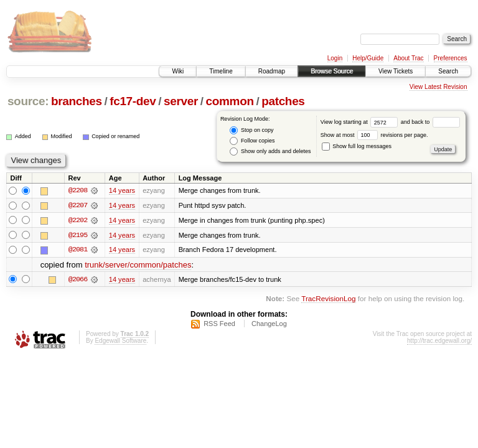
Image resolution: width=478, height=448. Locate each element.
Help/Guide (368, 58)
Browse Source (332, 71)
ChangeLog (269, 324)
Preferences (451, 58)
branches (77, 101)
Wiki (178, 71)
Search (448, 71)
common (230, 101)
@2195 (78, 235)
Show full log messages (357, 146)
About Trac (408, 58)
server (181, 101)
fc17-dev (133, 101)
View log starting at (361, 122)
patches (283, 101)
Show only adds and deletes (270, 152)
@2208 (78, 190)
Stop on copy (251, 130)
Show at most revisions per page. (374, 135)
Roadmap (272, 71)
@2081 (78, 250)
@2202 (78, 220)
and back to (430, 122)
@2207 (78, 205)
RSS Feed (219, 324)
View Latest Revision (438, 87)
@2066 (78, 280)
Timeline (221, 71)
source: (28, 101)
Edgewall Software (120, 341)
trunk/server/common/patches (138, 265)
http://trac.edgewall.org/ (439, 341)
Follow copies (252, 141)
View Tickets (396, 71)
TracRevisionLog (328, 299)
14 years (122, 190)
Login (335, 58)
